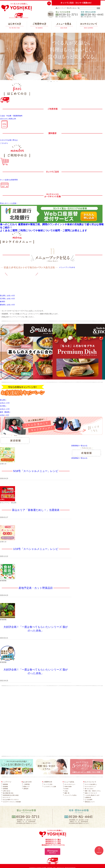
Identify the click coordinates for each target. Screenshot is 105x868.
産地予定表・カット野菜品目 (36, 588)
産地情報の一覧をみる (79, 458)
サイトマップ (61, 8)
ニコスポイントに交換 (50, 787)
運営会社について (90, 802)
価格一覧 (67, 793)
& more (66, 789)
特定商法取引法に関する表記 (11, 795)
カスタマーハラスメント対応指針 (12, 802)
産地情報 (5, 787)
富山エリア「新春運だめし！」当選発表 (36, 510)
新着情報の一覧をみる (79, 446)
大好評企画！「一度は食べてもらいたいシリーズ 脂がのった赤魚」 (36, 629)
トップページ (7, 782)
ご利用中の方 (39, 26)
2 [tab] (51, 82)
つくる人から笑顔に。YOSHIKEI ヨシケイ (16, 11)
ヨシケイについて (89, 26)
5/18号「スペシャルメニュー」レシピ (36, 471)
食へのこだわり (89, 789)
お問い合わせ (72, 8)
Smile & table (68, 787)
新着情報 (5, 784)
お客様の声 (88, 797)
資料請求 (26, 789)
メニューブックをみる (67, 267)
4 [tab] (57, 82)
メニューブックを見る (70, 795)
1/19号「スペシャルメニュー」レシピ (36, 549)
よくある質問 (89, 800)
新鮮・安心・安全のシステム (93, 791)
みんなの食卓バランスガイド (11, 800)
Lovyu (66, 791)
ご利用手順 (27, 784)
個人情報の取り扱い (8, 793)
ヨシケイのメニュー (70, 784)
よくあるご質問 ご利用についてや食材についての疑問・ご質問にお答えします (44, 230)
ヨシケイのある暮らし (91, 784)
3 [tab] (54, 82)
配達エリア (27, 787)
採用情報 (5, 789)
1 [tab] (48, 82)
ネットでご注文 (48, 784)
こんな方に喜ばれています (92, 795)
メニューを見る (64, 26)
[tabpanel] (52, 56)
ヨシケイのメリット (90, 787)
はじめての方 (15, 26)
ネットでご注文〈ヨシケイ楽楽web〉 (77, 3)
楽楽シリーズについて (91, 793)
